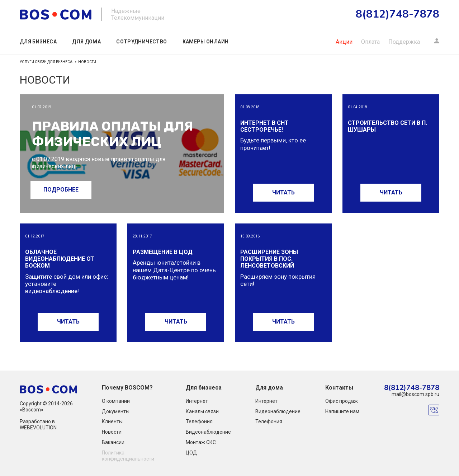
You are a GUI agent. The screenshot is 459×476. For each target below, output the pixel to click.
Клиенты (112, 421)
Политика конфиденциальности (128, 456)
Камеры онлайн (206, 42)
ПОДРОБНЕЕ (61, 190)
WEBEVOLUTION (38, 428)
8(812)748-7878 (412, 388)
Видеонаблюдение (208, 432)
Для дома (86, 42)
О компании (116, 401)
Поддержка (404, 42)
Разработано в (37, 421)
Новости (112, 432)
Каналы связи (202, 411)
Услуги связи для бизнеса (46, 62)
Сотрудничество (141, 42)
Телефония (199, 421)
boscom (56, 14)
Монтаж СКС (201, 442)
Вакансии (113, 442)
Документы (116, 411)
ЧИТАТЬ (283, 192)
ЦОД (191, 453)
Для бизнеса (38, 42)
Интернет (197, 401)
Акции (344, 42)
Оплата (370, 42)
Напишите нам (342, 411)
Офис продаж (342, 401)
